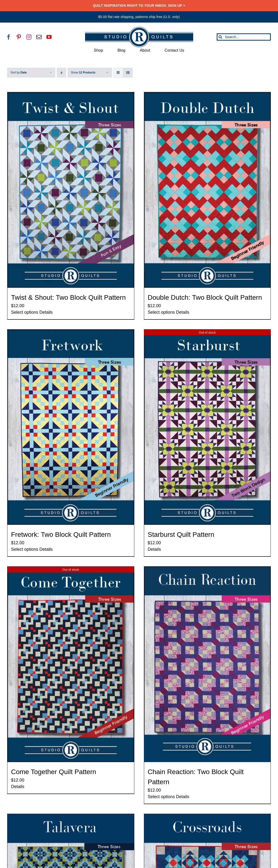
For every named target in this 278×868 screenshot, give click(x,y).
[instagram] (29, 37)
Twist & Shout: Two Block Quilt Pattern (68, 297)
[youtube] (49, 37)
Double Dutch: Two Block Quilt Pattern (205, 297)
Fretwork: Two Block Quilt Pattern (61, 535)
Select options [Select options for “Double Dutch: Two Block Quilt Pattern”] (161, 312)
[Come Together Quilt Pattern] (71, 664)
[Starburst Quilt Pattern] (207, 427)
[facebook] (9, 37)
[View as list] (128, 73)
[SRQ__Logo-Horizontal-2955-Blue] (139, 28)
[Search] (220, 37)
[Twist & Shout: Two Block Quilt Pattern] (71, 190)
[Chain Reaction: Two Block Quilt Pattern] (207, 664)
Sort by (19, 73)
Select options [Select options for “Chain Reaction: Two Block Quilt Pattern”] (161, 797)
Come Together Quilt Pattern (54, 772)
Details (46, 312)
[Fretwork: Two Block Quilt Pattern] (71, 427)
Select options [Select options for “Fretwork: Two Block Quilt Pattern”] (25, 549)
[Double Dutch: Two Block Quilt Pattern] (207, 190)
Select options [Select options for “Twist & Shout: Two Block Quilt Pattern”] (25, 312)
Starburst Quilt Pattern (181, 535)
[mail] (39, 37)
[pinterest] (19, 37)
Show (83, 73)
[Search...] (244, 37)
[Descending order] (61, 73)
